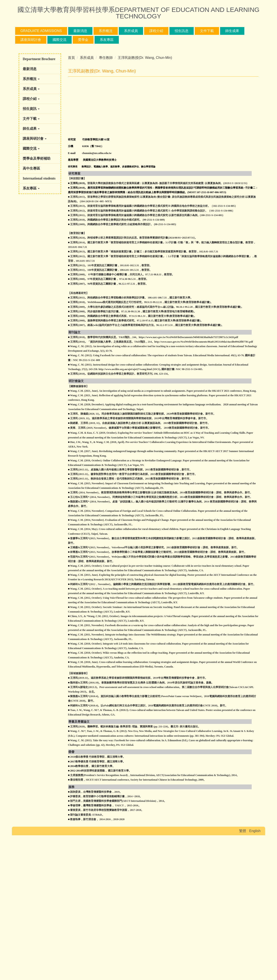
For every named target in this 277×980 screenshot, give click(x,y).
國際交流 (60, 40)
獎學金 (83, 40)
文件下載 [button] (207, 31)
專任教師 (106, 156)
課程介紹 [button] (156, 31)
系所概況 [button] (106, 31)
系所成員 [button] (131, 31)
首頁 (71, 156)
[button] (21, 97)
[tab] (123, 141)
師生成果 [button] (232, 31)
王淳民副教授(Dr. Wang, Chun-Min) (145, 156)
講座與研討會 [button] (31, 40)
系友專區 (107, 40)
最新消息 (80, 31)
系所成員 (87, 156)
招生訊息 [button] (182, 31)
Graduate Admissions (41, 31)
